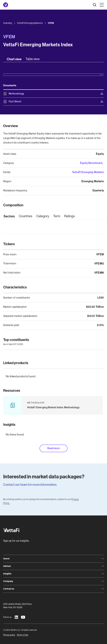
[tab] (14, 59)
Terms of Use (22, 635)
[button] (101, 5)
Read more (54, 448)
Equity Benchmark (91, 163)
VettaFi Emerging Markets (88, 172)
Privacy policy (9, 635)
